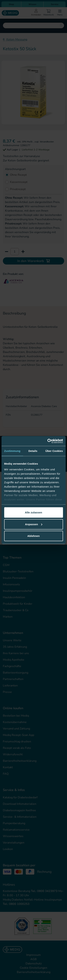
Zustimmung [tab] (12, 451)
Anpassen (34, 524)
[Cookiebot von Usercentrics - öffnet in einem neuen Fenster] (48, 441)
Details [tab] (33, 451)
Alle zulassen (33, 512)
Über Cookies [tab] (54, 451)
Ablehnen (33, 536)
